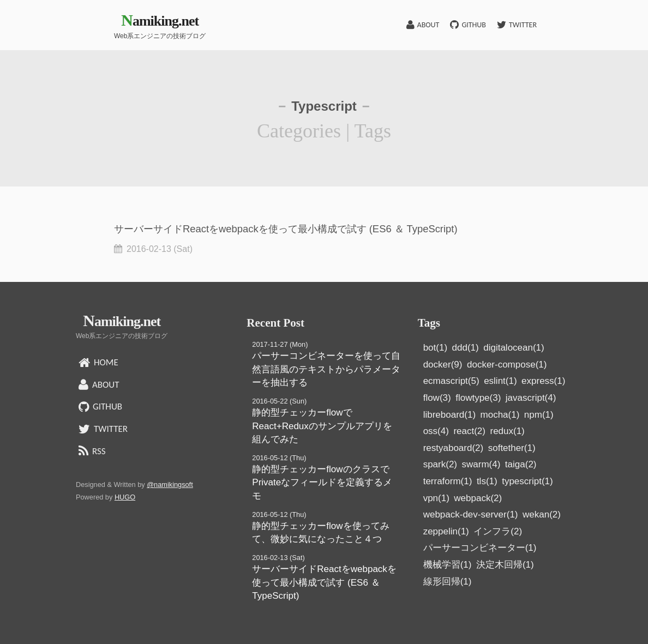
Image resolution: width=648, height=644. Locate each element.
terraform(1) (448, 481)
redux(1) (507, 431)
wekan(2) (542, 514)
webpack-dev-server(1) (471, 514)
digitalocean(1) (514, 348)
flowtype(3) (478, 398)
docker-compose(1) (507, 365)
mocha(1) (500, 415)
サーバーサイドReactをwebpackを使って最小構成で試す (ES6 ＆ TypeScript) (324, 582)
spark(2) (440, 464)
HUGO (125, 497)
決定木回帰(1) (505, 565)
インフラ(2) (498, 531)
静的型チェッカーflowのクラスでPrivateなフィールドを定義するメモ (322, 483)
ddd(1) (466, 348)
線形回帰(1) (448, 582)
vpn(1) (436, 498)
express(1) (543, 381)
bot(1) (435, 348)
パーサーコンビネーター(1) (480, 548)
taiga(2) (521, 464)
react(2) (469, 431)
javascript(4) (531, 398)
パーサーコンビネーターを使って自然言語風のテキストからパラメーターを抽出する (326, 369)
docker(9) (443, 365)
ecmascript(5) (451, 381)
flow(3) (437, 398)
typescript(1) (527, 481)
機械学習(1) (448, 565)
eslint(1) (500, 381)
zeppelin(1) (446, 531)
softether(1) (512, 448)
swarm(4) (481, 464)
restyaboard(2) (454, 448)
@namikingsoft (170, 484)
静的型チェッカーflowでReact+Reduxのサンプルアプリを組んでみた (322, 426)
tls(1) (487, 481)
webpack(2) (478, 498)
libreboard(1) (449, 415)
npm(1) (539, 415)
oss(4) (436, 431)
